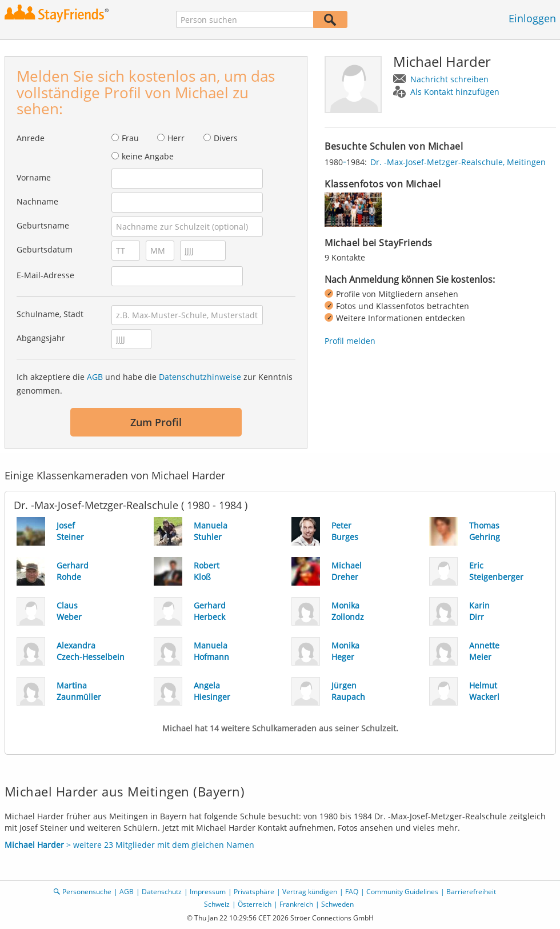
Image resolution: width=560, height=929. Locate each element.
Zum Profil (156, 422)
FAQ (352, 892)
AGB (95, 377)
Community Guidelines (402, 892)
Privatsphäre (254, 892)
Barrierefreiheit (471, 892)
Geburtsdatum (45, 249)
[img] (353, 210)
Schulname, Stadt (50, 314)
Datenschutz (162, 892)
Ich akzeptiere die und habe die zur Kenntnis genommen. (155, 384)
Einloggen (532, 18)
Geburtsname (43, 225)
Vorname (34, 177)
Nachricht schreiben (449, 79)
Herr (176, 138)
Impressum (208, 892)
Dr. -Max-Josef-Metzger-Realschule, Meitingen (458, 162)
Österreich (255, 904)
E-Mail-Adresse (45, 275)
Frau (130, 138)
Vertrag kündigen (310, 892)
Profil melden (350, 341)
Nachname (37, 201)
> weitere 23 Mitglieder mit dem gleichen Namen (129, 845)
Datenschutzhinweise (200, 377)
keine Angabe (148, 156)
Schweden (337, 904)
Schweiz (217, 904)
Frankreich (296, 904)
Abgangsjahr (41, 338)
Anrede (31, 138)
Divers (226, 138)
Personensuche (87, 892)
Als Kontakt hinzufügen (455, 92)
